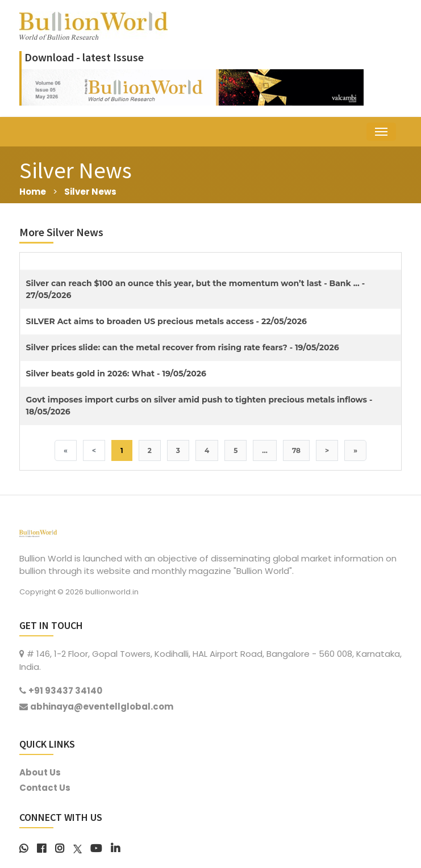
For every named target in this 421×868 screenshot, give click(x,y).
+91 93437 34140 (65, 691)
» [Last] (355, 450)
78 (296, 450)
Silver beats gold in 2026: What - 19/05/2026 (116, 374)
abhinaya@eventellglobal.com (102, 706)
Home (33, 192)
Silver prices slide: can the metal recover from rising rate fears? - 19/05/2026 (183, 347)
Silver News (90, 192)
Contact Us (45, 788)
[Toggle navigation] (381, 132)
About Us (40, 772)
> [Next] (327, 450)
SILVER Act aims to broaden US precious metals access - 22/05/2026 (166, 321)
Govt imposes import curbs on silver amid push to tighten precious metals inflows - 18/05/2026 (199, 406)
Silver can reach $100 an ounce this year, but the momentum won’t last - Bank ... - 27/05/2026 (196, 289)
